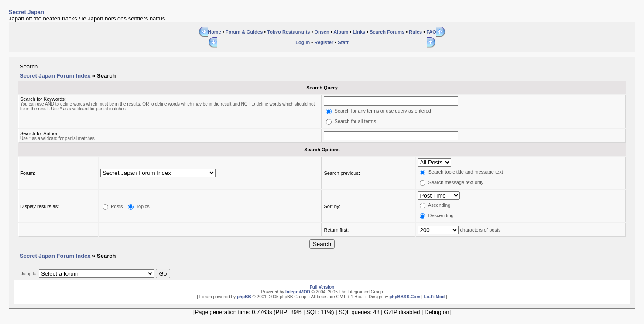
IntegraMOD (298, 292)
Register (324, 42)
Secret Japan (26, 12)
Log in (303, 42)
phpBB (244, 297)
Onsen (322, 32)
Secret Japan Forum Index (55, 76)
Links (359, 32)
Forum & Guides (244, 32)
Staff (343, 42)
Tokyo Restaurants (288, 32)
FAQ (431, 32)
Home (214, 32)
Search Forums (387, 32)
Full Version (322, 287)
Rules (415, 32)
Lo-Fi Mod (434, 297)
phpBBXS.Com (405, 297)
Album (341, 32)
